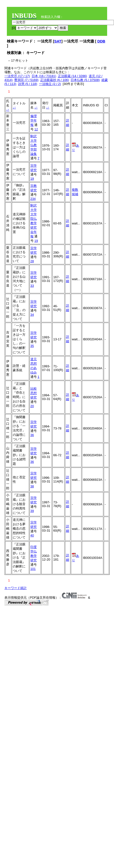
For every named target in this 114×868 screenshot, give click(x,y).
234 (33, 199)
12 (36, 129)
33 (32, 286)
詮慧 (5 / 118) (28, 84)
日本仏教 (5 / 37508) (85, 80)
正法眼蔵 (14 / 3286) (72, 76)
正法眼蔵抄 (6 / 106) (55, 80)
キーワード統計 (16, 588)
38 (32, 486)
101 (33, 569)
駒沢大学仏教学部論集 (34, 145)
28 (32, 261)
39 (32, 511)
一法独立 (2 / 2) (50, 84)
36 (32, 435)
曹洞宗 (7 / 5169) (26, 80)
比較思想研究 (34, 393)
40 (32, 535)
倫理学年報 (34, 120)
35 (32, 346)
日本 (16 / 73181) (44, 76)
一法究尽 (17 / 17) (17, 76)
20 (32, 406)
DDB (101, 41)
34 (32, 315)
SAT (58, 41)
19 (32, 179)
